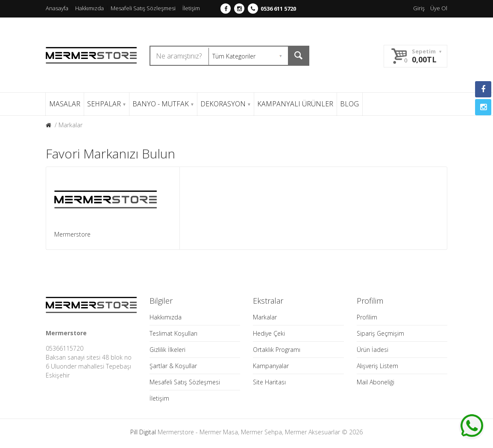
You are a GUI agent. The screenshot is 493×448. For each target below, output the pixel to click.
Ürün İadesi (373, 350)
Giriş (419, 8)
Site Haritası (269, 382)
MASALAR (65, 104)
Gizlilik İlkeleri (167, 350)
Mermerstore (72, 234)
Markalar (70, 125)
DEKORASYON (225, 104)
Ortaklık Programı (277, 350)
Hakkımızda (90, 8)
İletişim (191, 8)
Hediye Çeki (269, 333)
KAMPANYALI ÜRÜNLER (295, 104)
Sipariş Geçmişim (380, 333)
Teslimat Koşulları (173, 333)
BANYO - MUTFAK (163, 104)
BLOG (349, 104)
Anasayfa (57, 8)
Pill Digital (143, 432)
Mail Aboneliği (376, 382)
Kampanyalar (271, 366)
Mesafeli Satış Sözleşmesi (143, 8)
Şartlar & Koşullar (173, 366)
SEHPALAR (106, 104)
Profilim (367, 317)
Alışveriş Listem (377, 366)
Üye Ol (439, 8)
